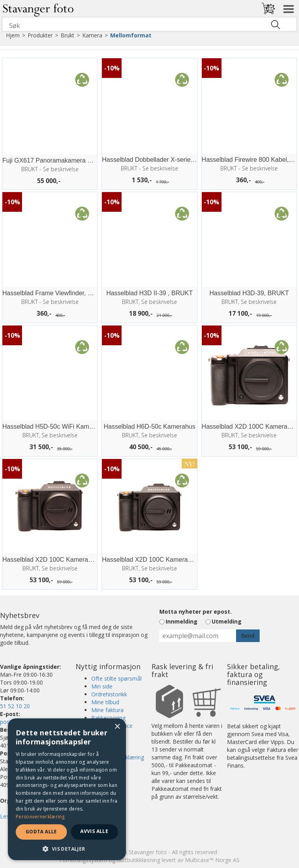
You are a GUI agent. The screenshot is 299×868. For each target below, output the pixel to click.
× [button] (117, 727)
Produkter (40, 35)
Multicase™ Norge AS (212, 860)
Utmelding (227, 621)
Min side (102, 686)
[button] (67, 849)
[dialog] (67, 789)
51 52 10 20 (15, 706)
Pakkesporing (108, 718)
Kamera (92, 35)
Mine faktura (107, 710)
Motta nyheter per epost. (196, 612)
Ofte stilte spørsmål (116, 678)
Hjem (13, 35)
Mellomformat (131, 35)
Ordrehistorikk (109, 694)
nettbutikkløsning (138, 860)
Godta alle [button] (41, 832)
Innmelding (182, 621)
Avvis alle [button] (94, 831)
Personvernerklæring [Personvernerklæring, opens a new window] (40, 817)
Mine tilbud (105, 702)
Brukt (67, 35)
